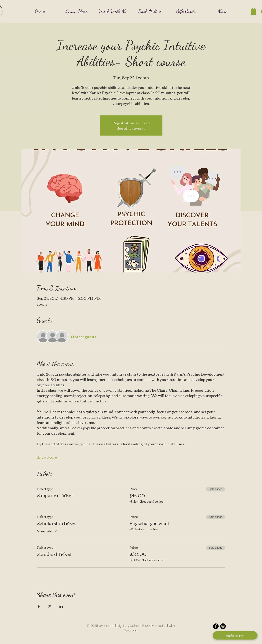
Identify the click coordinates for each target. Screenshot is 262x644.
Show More (47, 457)
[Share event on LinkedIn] (61, 606)
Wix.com (131, 630)
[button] (77, 11)
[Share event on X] (50, 606)
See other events (131, 128)
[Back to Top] (235, 635)
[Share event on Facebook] (39, 606)
